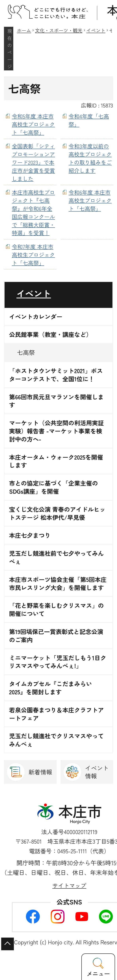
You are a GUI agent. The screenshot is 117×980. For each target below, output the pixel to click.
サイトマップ (69, 885)
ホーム (24, 30)
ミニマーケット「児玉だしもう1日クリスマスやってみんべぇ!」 (58, 662)
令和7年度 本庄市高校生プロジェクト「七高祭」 (33, 255)
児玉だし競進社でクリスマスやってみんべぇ (57, 740)
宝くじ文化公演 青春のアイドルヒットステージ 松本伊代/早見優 (57, 513)
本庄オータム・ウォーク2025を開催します (56, 461)
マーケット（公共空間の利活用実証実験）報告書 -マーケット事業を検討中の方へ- (57, 431)
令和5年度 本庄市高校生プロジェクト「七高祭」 (33, 124)
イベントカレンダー (36, 317)
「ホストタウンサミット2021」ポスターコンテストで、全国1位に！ (56, 375)
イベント (96, 30)
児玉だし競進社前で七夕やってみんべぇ (57, 557)
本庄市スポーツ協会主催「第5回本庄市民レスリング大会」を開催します (58, 583)
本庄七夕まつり (30, 535)
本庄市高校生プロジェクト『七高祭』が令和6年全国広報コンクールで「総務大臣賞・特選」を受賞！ (33, 212)
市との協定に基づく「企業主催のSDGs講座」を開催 (54, 487)
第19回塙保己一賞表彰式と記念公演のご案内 (56, 636)
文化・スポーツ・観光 (59, 30)
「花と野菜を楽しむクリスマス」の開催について (57, 609)
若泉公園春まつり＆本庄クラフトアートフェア (57, 714)
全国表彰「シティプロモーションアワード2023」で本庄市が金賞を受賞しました (33, 162)
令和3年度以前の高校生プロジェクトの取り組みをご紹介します (90, 158)
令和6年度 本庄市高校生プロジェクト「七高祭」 (90, 200)
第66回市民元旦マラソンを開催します (56, 401)
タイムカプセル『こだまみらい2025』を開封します (51, 688)
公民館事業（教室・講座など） (51, 334)
